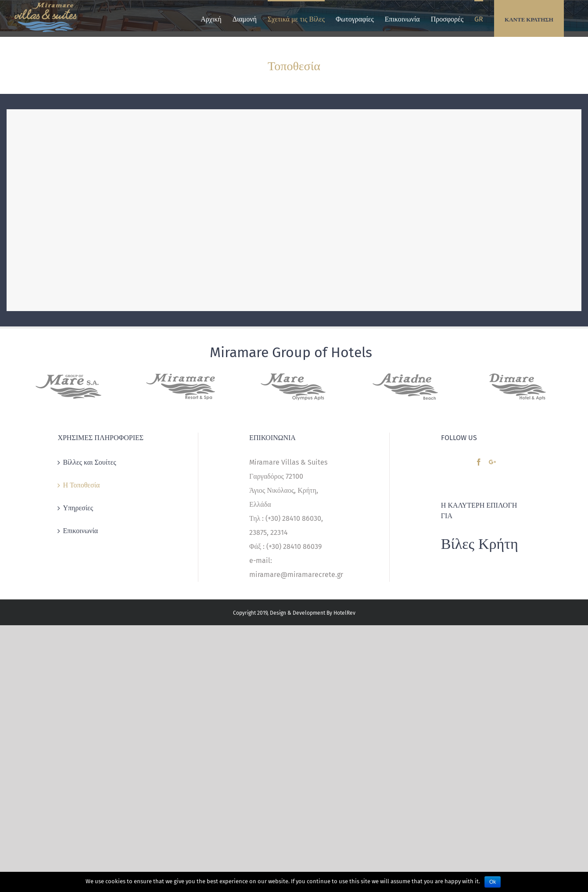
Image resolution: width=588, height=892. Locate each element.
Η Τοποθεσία (81, 485)
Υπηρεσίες (78, 508)
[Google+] (492, 462)
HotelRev (344, 613)
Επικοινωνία (80, 531)
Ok (493, 882)
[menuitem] (211, 18)
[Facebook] (479, 462)
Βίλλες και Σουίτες (89, 462)
